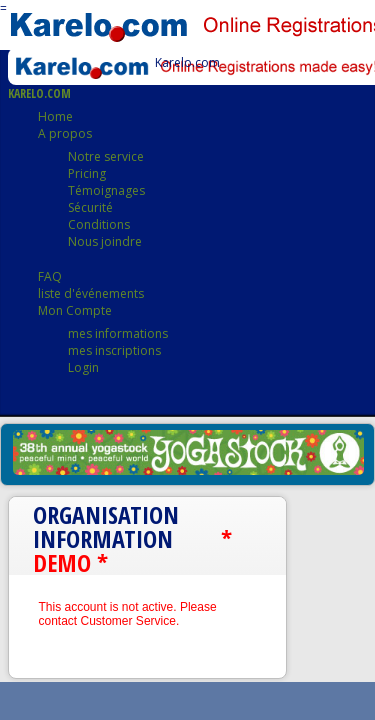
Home (55, 116)
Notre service (106, 156)
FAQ (50, 276)
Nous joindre (105, 241)
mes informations (118, 333)
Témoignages (106, 190)
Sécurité (90, 207)
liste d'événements (91, 293)
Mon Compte (75, 310)
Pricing (87, 173)
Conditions (99, 224)
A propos (65, 133)
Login (83, 367)
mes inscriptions (114, 350)
